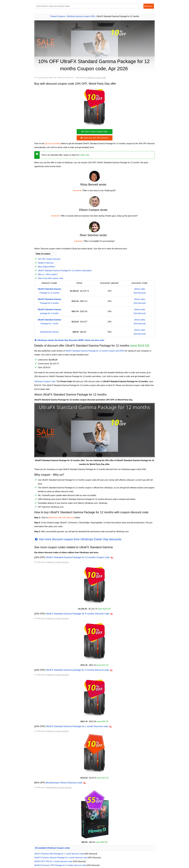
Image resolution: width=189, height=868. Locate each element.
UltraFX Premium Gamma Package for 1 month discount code (61, 858)
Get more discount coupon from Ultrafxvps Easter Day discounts (78, 539)
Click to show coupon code (94, 132)
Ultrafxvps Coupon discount (57, 562)
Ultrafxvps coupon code (96, 78)
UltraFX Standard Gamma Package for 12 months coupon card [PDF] (95, 351)
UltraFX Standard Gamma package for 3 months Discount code (77, 670)
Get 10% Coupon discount (49, 259)
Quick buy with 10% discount (94, 138)
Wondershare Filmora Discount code (64, 783)
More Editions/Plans (46, 267)
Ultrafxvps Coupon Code (45, 381)
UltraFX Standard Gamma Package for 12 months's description (65, 271)
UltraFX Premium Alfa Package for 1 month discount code (59, 854)
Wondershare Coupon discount (59, 787)
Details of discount (46, 263)
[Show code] (140, 289)
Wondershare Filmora (49, 332)
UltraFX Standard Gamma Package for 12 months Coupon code (78, 557)
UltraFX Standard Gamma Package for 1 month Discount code (77, 726)
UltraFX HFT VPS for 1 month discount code (53, 861)
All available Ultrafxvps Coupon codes (52, 848)
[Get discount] (140, 293)
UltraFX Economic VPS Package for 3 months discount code (60, 865)
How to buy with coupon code (50, 278)
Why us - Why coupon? (48, 274)
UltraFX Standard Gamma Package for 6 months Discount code (78, 614)
